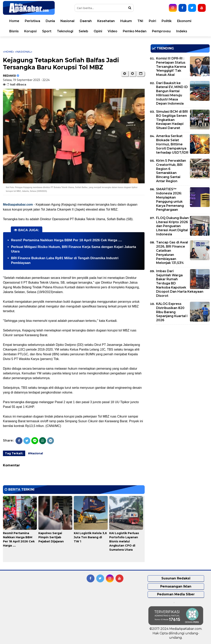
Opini (98, 31)
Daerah (86, 21)
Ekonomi (184, 21)
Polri (152, 21)
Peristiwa (32, 21)
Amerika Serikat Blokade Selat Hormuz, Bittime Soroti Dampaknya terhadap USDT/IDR (172, 144)
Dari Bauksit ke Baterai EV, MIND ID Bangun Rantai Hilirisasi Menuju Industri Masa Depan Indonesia (172, 93)
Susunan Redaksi (176, 578)
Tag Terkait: (14, 453)
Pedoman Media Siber (176, 594)
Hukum (126, 21)
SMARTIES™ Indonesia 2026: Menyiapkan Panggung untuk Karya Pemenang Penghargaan (170, 199)
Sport (47, 31)
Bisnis (14, 31)
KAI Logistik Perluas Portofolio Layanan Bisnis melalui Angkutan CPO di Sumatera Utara (124, 541)
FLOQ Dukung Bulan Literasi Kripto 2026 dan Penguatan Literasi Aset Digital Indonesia (172, 226)
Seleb (83, 31)
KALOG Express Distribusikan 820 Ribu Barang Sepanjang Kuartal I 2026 (172, 312)
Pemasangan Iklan (176, 586)
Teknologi (65, 31)
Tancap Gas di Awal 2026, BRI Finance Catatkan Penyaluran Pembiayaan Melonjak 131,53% (172, 253)
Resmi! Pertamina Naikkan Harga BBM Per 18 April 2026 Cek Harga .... (66, 240)
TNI (140, 21)
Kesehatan (106, 21)
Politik (167, 21)
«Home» (9, 52)
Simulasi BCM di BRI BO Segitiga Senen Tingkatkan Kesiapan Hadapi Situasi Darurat (172, 120)
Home (14, 21)
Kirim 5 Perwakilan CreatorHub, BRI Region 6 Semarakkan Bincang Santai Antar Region (171, 171)
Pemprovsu (161, 31)
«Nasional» (24, 52)
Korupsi (30, 31)
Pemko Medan (135, 31)
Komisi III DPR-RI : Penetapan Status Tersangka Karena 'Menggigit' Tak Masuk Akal (171, 67)
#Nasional (35, 453)
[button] (141, 74)
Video (112, 31)
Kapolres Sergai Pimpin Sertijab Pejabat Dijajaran (51, 537)
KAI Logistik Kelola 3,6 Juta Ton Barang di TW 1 (90, 537)
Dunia (50, 21)
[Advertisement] (180, 355)
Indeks (182, 31)
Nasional (67, 21)
